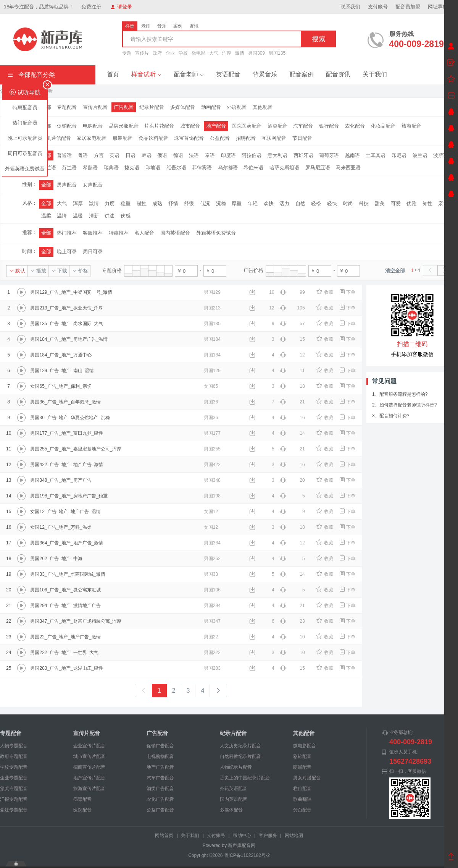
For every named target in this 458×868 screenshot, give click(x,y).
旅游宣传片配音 (89, 789)
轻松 (316, 203)
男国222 (212, 653)
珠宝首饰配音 (189, 138)
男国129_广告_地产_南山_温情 (62, 371)
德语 (178, 155)
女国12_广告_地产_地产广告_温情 (65, 512)
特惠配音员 (25, 108)
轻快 (332, 203)
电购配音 (93, 126)
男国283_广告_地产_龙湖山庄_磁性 (67, 668)
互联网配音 (274, 138)
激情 (240, 53)
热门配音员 (25, 123)
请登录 (121, 7)
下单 (347, 292)
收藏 (325, 292)
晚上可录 (67, 252)
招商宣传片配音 (89, 767)
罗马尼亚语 (318, 168)
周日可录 (93, 252)
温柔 (46, 216)
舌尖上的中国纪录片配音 (245, 778)
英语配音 (228, 74)
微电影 (198, 53)
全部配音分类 (31, 75)
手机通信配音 (56, 138)
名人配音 (144, 233)
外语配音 (237, 107)
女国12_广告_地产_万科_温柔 (61, 527)
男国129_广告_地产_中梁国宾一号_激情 (71, 292)
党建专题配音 (14, 810)
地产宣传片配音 (89, 778)
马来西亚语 (348, 168)
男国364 (212, 543)
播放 (38, 271)
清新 (94, 216)
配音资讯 (338, 74)
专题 (127, 53)
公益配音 (220, 138)
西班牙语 (303, 155)
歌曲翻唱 (302, 799)
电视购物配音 (160, 756)
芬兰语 (69, 168)
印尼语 (399, 155)
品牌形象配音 (124, 126)
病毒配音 (82, 799)
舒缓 (189, 203)
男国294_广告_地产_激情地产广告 (65, 606)
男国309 (256, 53)
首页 (113, 74)
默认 (17, 271)
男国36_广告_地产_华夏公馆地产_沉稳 (70, 418)
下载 (59, 271)
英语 (114, 155)
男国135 (277, 53)
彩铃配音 (302, 756)
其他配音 (263, 107)
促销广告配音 (160, 746)
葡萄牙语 (329, 155)
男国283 (212, 668)
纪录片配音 (152, 107)
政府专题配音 (14, 756)
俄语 (162, 155)
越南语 (352, 155)
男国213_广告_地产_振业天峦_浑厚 (67, 308)
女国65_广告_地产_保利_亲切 (61, 386)
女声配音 (93, 185)
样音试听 (146, 74)
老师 (146, 26)
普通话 (64, 155)
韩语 (147, 155)
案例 (178, 26)
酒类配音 (277, 126)
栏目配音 (302, 789)
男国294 (212, 606)
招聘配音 (246, 138)
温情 (62, 216)
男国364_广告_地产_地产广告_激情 (67, 543)
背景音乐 (265, 74)
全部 (46, 185)
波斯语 (441, 155)
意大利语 (277, 155)
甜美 (380, 203)
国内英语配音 (175, 233)
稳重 (126, 203)
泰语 (210, 155)
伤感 (126, 216)
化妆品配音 (383, 126)
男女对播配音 (307, 778)
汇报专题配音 (14, 799)
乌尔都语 (228, 168)
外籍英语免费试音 (25, 169)
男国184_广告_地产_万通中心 (61, 355)
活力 (284, 203)
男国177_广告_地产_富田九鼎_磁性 (67, 433)
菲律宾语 (202, 168)
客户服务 (268, 836)
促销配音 (67, 126)
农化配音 (355, 126)
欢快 (269, 203)
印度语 (228, 155)
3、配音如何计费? (391, 416)
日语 (131, 155)
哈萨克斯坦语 (284, 168)
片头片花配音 (159, 126)
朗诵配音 (302, 767)
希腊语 (90, 168)
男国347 (212, 621)
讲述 (110, 216)
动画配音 (211, 107)
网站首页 (164, 836)
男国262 (212, 559)
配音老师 (189, 74)
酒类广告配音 (160, 789)
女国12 (211, 512)
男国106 (212, 590)
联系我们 (350, 7)
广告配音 (124, 107)
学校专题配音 (14, 767)
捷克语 (132, 168)
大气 (214, 53)
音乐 (162, 26)
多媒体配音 (183, 107)
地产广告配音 (160, 767)
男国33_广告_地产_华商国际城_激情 (68, 574)
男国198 (212, 496)
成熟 (157, 203)
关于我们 (375, 74)
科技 (364, 203)
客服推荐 (93, 233)
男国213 (212, 308)
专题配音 (67, 107)
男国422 (212, 465)
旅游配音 (411, 126)
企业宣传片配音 (89, 746)
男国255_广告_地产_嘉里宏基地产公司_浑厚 (76, 449)
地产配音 (216, 126)
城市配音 (190, 126)
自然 (300, 203)
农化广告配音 (160, 799)
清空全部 (395, 271)
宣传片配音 (95, 107)
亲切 (443, 203)
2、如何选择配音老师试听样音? (404, 405)
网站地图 (294, 836)
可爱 (396, 203)
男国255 (212, 449)
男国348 (212, 480)
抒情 (173, 203)
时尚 (348, 203)
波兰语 (420, 155)
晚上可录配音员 (25, 138)
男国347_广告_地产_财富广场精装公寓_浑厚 (76, 621)
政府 (157, 53)
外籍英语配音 (234, 789)
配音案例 (302, 74)
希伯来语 (253, 168)
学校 (183, 53)
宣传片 (142, 53)
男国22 (211, 637)
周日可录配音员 (25, 153)
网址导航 (441, 7)
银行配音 (329, 126)
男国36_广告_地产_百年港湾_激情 (65, 402)
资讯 (194, 26)
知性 (427, 203)
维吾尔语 (176, 168)
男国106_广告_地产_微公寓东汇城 (65, 590)
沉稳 (221, 203)
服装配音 (123, 138)
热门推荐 (67, 233)
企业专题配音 (14, 778)
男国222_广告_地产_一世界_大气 (64, 653)
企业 (170, 53)
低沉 (205, 203)
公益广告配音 (160, 810)
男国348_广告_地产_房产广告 (61, 480)
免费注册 (91, 7)
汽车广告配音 (160, 778)
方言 (99, 155)
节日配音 (302, 138)
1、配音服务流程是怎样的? (400, 394)
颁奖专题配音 (14, 789)
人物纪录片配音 (236, 767)
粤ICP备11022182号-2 (247, 855)
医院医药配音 (247, 126)
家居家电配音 (92, 138)
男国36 (211, 402)
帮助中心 (242, 836)
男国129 (212, 292)
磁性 (142, 203)
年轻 (253, 203)
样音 (130, 26)
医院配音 (82, 810)
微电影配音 (305, 746)
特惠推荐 (119, 233)
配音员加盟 (408, 7)
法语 (194, 155)
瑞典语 (111, 168)
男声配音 (67, 185)
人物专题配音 (14, 746)
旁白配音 (302, 810)
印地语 (153, 168)
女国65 (211, 386)
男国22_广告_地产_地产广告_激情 (65, 637)
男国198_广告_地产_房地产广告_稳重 (69, 496)
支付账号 (378, 7)
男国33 (211, 574)
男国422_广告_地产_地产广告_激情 (67, 465)
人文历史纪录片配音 (240, 746)
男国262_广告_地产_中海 (56, 559)
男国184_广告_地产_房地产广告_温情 (69, 339)
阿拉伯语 (252, 155)
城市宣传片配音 (89, 756)
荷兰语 (49, 168)
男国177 (212, 433)
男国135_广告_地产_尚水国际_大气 (67, 324)
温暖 (78, 216)
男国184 (212, 339)
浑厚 (227, 53)
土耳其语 (376, 155)
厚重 (237, 203)
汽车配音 (303, 126)
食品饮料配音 (153, 138)
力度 (110, 203)
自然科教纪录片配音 (240, 756)
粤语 (83, 155)
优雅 (411, 203)
